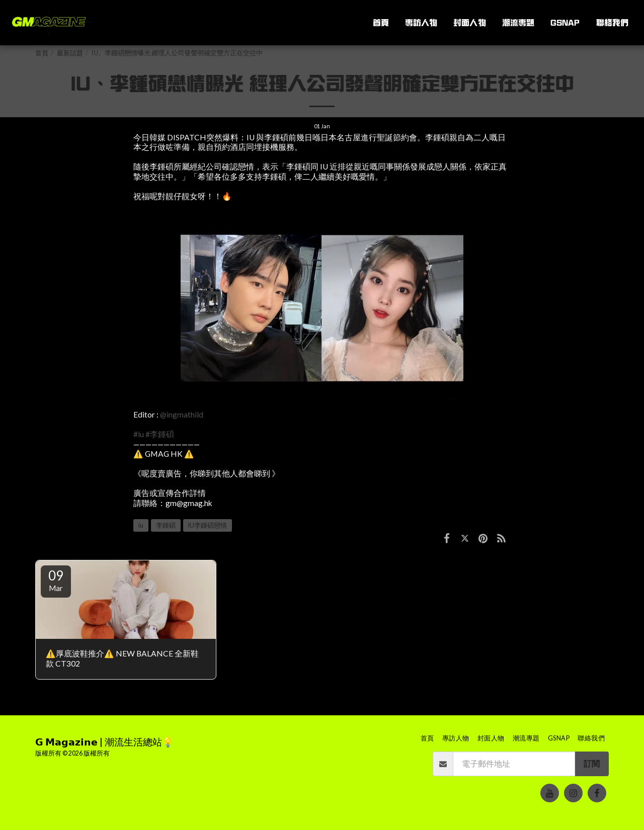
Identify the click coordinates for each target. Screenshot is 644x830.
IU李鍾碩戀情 (208, 525)
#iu (139, 434)
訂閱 (592, 764)
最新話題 (70, 53)
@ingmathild (182, 414)
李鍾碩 (166, 525)
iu (141, 525)
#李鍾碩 (160, 434)
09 (56, 580)
